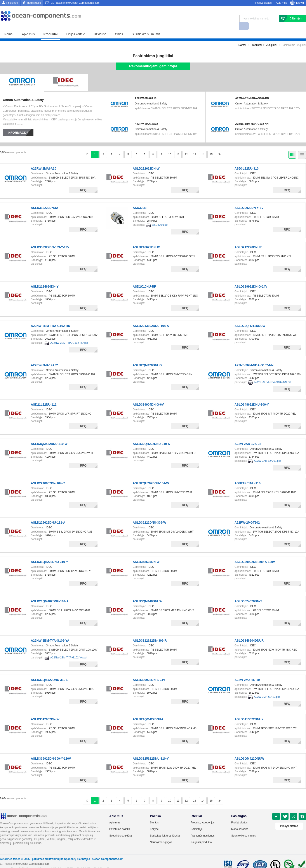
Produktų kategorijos (203, 815)
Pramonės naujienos (203, 828)
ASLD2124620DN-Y (45, 279)
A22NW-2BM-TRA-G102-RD (252, 91)
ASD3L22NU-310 (247, 161)
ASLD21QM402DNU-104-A (50, 594)
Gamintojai (197, 822)
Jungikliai (272, 38)
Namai (9, 27)
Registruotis (34, 3)
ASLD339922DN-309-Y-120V (51, 751)
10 (170, 147)
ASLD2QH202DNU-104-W (151, 476)
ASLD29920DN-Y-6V (249, 200)
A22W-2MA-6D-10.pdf (267, 689)
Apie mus (282, 3)
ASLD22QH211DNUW (250, 318)
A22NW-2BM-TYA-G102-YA (50, 633)
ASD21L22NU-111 (44, 397)
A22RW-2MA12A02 (146, 116)
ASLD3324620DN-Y (248, 594)
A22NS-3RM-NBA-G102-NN (252, 116)
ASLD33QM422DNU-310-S (50, 672)
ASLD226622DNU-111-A (48, 515)
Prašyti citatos (263, 3)
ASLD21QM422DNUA (148, 712)
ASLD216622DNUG (146, 240)
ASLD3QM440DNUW (147, 594)
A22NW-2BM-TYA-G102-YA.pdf (69, 650)
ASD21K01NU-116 (248, 476)
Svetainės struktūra (121, 828)
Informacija (18, 125)
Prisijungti (12, 3)
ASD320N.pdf (160, 217)
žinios (119, 27)
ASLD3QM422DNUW (249, 751)
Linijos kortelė (76, 27)
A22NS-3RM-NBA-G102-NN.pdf (273, 375)
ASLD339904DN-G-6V (148, 397)
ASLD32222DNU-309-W (149, 515)
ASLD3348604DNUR (249, 633)
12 (186, 147)
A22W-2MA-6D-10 (247, 672)
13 (194, 147)
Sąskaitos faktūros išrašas (165, 828)
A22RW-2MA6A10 (146, 91)
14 (203, 147)
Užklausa (100, 27)
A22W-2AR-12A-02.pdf (267, 453)
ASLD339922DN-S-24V (149, 672)
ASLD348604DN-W (146, 554)
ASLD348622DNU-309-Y (252, 397)
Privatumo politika (120, 822)
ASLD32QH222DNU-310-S (151, 436)
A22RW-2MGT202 (247, 515)
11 (178, 147)
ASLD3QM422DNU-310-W (49, 436)
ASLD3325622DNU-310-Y (151, 751)
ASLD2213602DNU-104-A (151, 318)
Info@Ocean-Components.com (31, 856)
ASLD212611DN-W (146, 161)
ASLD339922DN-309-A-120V (255, 554)
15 (211, 147)
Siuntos (154, 815)
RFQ (83, 183)
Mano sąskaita (240, 822)
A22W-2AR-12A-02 (248, 436)
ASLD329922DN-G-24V (251, 279)
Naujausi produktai (201, 835)
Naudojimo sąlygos (161, 835)
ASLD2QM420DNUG (147, 358)
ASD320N (140, 200)
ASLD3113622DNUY (249, 712)
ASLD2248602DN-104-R (48, 476)
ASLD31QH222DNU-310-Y (49, 554)
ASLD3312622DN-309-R (150, 633)
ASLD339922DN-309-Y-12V (50, 240)
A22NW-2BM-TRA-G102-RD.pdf (69, 335)
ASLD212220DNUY (248, 240)
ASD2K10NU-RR (144, 279)
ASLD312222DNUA (44, 200)
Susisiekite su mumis (146, 27)
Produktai (51, 27)
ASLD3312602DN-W (45, 712)
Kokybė (154, 822)
